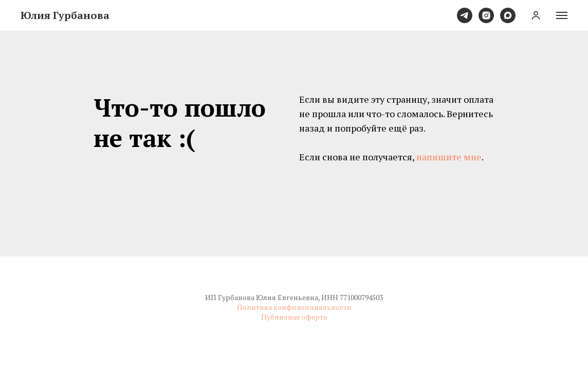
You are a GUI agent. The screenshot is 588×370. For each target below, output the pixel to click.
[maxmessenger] (508, 15)
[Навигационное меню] (562, 15)
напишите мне (449, 157)
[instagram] (486, 15)
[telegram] (465, 15)
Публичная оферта (294, 317)
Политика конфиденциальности (294, 307)
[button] (536, 15)
